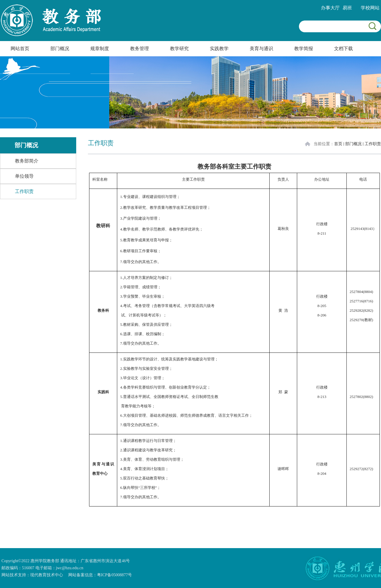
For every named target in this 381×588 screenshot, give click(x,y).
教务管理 (140, 49)
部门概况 (60, 49)
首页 (338, 144)
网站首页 (20, 49)
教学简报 (304, 49)
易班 (347, 8)
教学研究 (179, 49)
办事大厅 (330, 8)
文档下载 (343, 49)
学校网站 (370, 8)
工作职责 (373, 144)
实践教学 (219, 49)
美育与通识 (261, 49)
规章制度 (100, 49)
